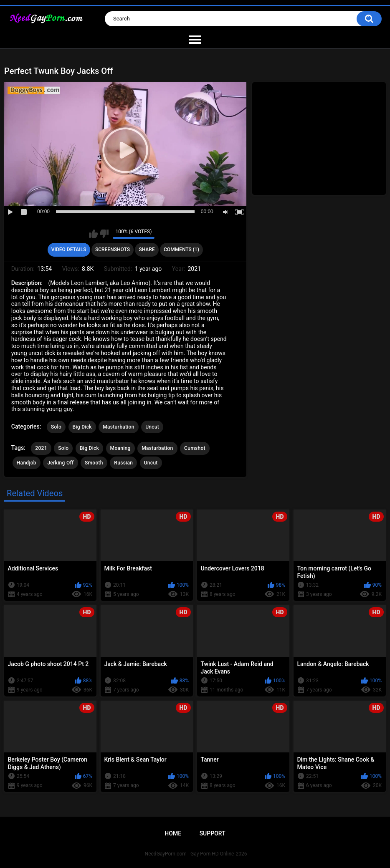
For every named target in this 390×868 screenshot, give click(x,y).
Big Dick (82, 427)
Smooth (94, 463)
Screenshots (113, 250)
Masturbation (118, 427)
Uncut (152, 427)
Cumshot (195, 448)
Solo (56, 427)
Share (147, 250)
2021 (41, 448)
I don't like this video (104, 234)
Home (173, 833)
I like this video (93, 234)
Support (213, 833)
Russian (123, 463)
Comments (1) (181, 250)
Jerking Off (60, 463)
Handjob (27, 463)
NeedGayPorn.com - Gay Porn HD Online (190, 854)
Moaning (120, 448)
